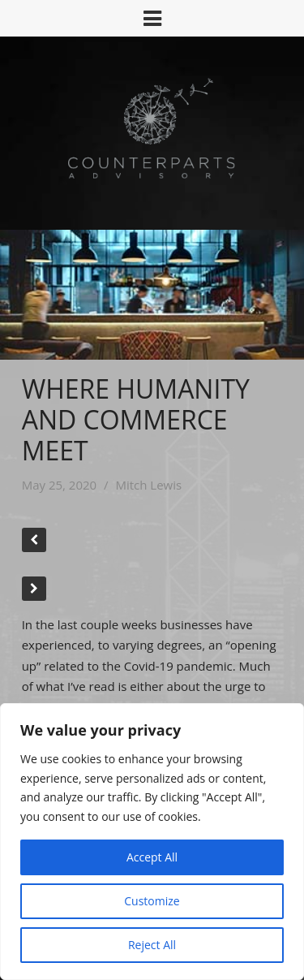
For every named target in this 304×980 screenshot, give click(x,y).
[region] (152, 842)
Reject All (152, 945)
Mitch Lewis (148, 485)
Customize (152, 901)
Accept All (152, 857)
